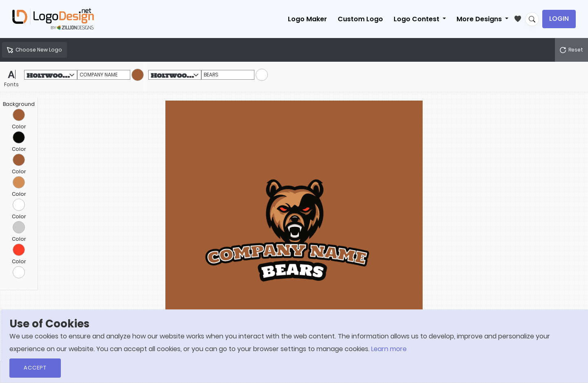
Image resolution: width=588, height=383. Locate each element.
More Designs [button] (480, 19)
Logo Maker (307, 19)
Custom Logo (360, 19)
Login (559, 19)
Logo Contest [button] (417, 19)
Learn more (389, 349)
